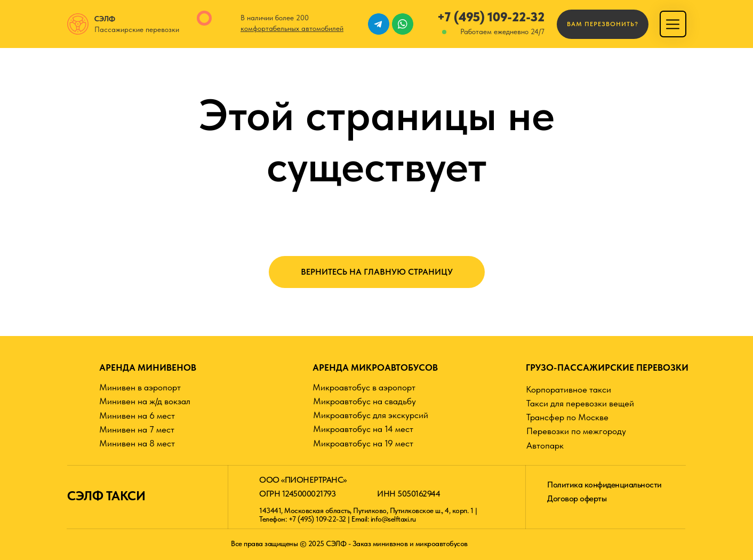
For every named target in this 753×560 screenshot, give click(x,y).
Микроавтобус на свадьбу (365, 401)
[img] (673, 24)
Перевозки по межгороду (576, 431)
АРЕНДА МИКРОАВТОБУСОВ (375, 367)
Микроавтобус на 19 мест (363, 443)
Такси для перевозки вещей (580, 403)
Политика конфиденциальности (604, 485)
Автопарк (545, 445)
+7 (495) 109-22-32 (491, 17)
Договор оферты (577, 498)
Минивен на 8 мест (137, 443)
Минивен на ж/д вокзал (145, 401)
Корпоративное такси (568, 389)
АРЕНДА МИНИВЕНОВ (148, 367)
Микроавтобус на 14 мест (363, 429)
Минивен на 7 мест (137, 429)
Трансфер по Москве (567, 417)
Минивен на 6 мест (137, 415)
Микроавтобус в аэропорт (364, 387)
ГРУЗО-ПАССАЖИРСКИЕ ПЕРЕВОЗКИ (607, 367)
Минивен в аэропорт (140, 387)
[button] (603, 24)
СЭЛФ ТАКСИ (106, 496)
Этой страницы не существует (377, 140)
